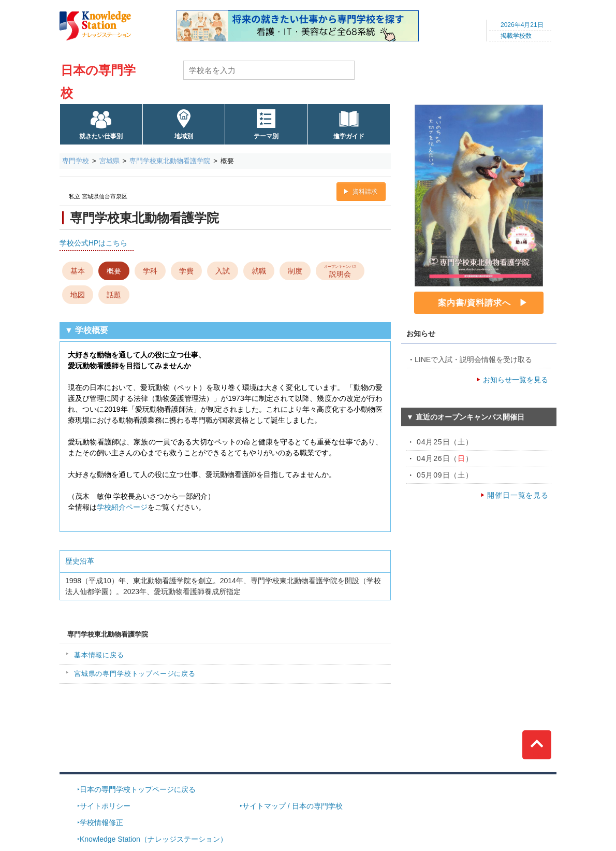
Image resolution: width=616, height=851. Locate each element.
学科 (150, 271)
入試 (223, 271)
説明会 (340, 270)
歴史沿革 (80, 561)
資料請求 (365, 192)
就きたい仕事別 (101, 136)
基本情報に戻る (99, 655)
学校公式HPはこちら (93, 243)
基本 (78, 271)
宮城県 (109, 161)
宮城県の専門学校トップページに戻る (135, 674)
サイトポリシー (105, 806)
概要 (114, 271)
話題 (114, 295)
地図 (78, 295)
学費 (186, 271)
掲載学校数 (516, 36)
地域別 (184, 136)
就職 (259, 271)
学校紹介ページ (122, 507)
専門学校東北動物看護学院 (170, 161)
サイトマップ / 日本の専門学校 (292, 806)
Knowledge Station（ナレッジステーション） (153, 839)
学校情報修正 (101, 823)
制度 (295, 271)
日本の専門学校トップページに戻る (138, 789)
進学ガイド (349, 136)
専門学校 (76, 161)
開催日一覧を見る (518, 495)
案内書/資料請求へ (474, 303)
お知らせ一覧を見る (516, 380)
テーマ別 (266, 136)
